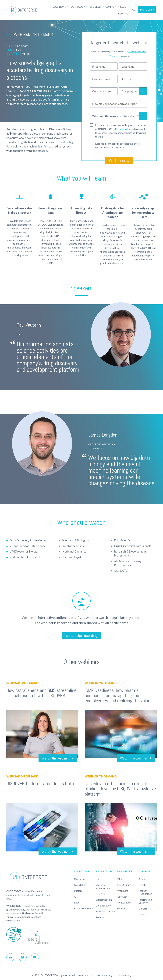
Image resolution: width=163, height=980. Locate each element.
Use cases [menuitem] (123, 897)
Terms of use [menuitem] (85, 976)
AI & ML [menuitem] (100, 894)
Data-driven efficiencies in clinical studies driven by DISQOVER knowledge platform (120, 789)
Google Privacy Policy (137, 52)
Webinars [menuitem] (123, 891)
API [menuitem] (76, 897)
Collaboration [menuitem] (103, 906)
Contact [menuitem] (124, 14)
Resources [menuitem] (95, 7)
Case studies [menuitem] (124, 885)
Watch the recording (82, 636)
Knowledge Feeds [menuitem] (84, 909)
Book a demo (147, 9)
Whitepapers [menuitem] (124, 903)
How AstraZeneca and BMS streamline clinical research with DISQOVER (41, 693)
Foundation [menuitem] (80, 885)
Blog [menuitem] (123, 7)
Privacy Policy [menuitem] (104, 976)
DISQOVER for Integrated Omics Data (40, 784)
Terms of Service (117, 56)
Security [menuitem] (100, 918)
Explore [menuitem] (78, 891)
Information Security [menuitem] (145, 901)
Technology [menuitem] (77, 7)
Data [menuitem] (98, 879)
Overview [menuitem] (79, 879)
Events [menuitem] (142, 885)
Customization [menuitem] (104, 900)
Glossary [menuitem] (122, 909)
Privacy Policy (123, 129)
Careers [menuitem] (143, 909)
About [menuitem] (142, 879)
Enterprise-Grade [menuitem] (105, 912)
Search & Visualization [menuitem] (103, 887)
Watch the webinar (53, 758)
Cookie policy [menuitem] (124, 976)
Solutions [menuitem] (59, 7)
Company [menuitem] (111, 7)
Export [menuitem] (78, 903)
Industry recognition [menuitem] (145, 892)
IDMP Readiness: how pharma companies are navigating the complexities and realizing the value (117, 696)
